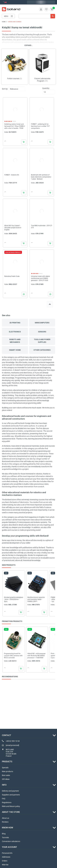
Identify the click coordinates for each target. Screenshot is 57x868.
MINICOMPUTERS (42, 323)
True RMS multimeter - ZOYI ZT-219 (42, 227)
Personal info (7, 853)
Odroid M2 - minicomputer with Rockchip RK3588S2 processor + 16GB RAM (36, 656)
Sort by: (5, 89)
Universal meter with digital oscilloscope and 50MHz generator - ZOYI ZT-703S (40, 278)
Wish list (5, 865)
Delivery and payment (10, 791)
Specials (5, 768)
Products (7, 762)
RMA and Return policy (11, 806)
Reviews (5, 822)
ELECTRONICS (15, 332)
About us (6, 818)
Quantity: (46, 88)
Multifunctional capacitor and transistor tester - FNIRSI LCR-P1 (36, 599)
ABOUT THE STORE (11, 812)
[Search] (37, 16)
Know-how (7, 828)
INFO (4, 785)
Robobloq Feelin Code (12, 276)
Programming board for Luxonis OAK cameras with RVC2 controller (13, 656)
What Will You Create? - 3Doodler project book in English (13, 228)
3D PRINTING (15, 323)
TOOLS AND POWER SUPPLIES (42, 341)
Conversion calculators (11, 841)
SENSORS (42, 332)
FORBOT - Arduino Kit (12, 175)
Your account (9, 847)
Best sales (6, 775)
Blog (4, 834)
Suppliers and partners (11, 795)
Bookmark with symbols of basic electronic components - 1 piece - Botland (41, 177)
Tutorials (5, 837)
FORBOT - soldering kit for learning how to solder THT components (40, 126)
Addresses (6, 857)
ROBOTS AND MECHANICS (15, 341)
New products (7, 771)
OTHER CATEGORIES (42, 350)
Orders (5, 861)
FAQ (4, 799)
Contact (7, 735)
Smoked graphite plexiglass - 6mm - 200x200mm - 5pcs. (14, 599)
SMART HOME (15, 350)
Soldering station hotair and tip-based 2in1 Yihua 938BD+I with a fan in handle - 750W (15, 126)
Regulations (7, 802)
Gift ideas (6, 779)
